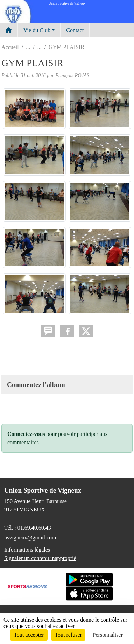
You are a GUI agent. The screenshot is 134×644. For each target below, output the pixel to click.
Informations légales (27, 550)
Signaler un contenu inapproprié (40, 558)
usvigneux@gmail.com (30, 537)
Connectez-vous (26, 434)
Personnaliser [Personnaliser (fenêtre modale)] (108, 635)
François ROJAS (72, 75)
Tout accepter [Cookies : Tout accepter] (29, 635)
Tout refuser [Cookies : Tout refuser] (68, 635)
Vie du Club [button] (37, 30)
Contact (75, 30)
